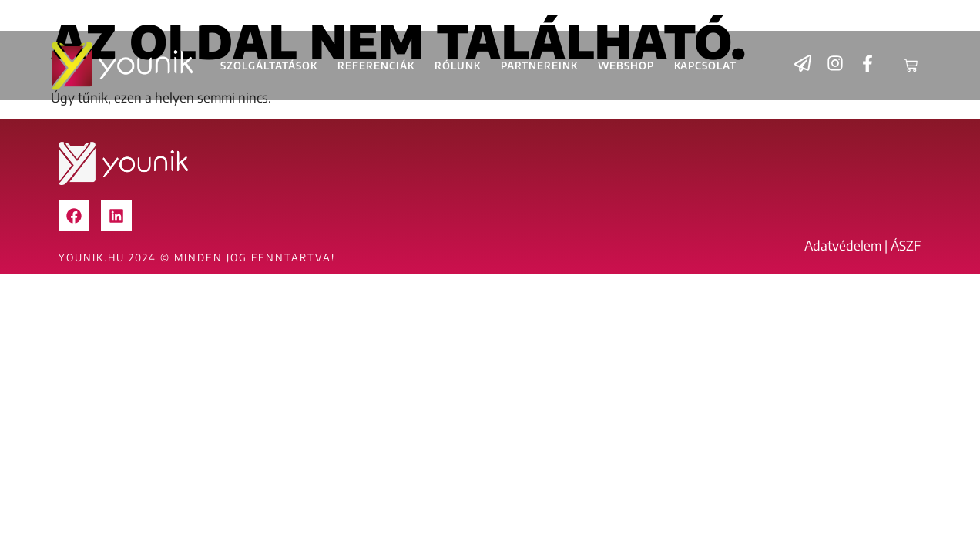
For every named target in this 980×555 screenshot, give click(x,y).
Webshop (626, 66)
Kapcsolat (705, 66)
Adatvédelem (843, 245)
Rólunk (458, 66)
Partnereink (539, 66)
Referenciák (376, 66)
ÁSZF (906, 245)
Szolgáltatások (269, 66)
